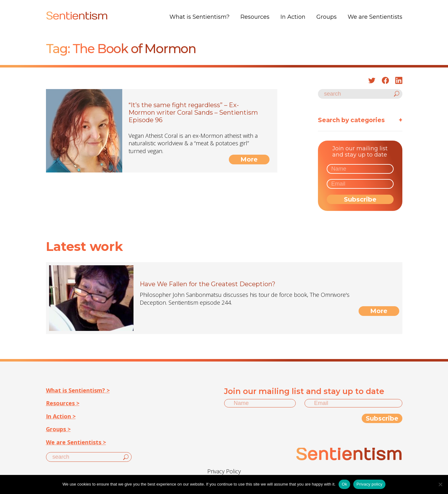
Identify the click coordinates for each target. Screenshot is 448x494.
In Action (293, 17)
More (249, 159)
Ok (344, 484)
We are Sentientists (375, 17)
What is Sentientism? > (78, 390)
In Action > (61, 416)
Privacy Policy (224, 471)
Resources (255, 17)
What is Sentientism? (199, 17)
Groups (327, 17)
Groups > (58, 429)
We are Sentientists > (76, 442)
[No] (440, 484)
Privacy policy (369, 484)
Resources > (63, 403)
